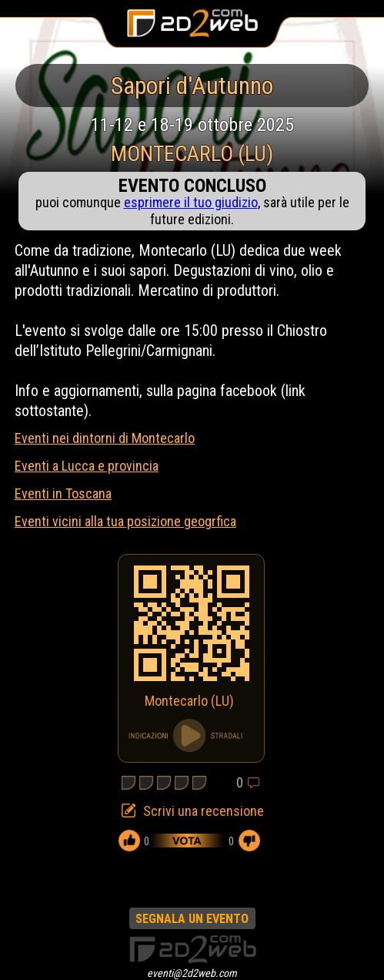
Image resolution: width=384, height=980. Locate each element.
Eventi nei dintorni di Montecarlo (105, 438)
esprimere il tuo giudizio (191, 202)
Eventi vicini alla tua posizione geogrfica (125, 521)
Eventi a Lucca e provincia (87, 466)
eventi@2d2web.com (192, 973)
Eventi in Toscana (63, 493)
